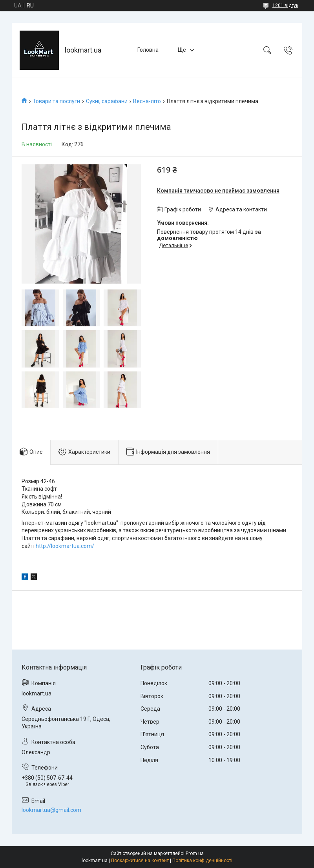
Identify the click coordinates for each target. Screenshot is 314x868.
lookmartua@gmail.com (51, 810)
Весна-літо (147, 101)
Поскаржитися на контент (140, 861)
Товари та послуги (56, 101)
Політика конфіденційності (202, 861)
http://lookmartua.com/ (65, 546)
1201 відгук (285, 5)
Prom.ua (195, 853)
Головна (148, 50)
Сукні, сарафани (107, 101)
